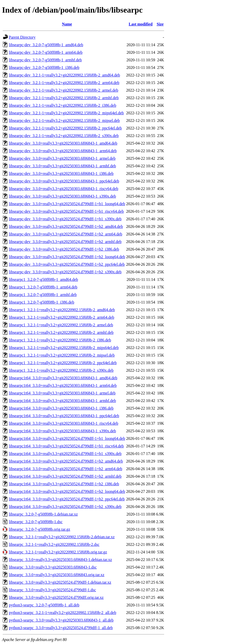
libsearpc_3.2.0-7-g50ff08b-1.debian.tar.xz (43, 514)
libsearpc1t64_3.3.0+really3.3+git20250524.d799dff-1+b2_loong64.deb (67, 491)
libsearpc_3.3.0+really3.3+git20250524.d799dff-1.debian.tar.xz (60, 582)
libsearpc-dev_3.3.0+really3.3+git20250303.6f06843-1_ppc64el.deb (64, 181)
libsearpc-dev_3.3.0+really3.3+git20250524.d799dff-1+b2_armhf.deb (65, 242)
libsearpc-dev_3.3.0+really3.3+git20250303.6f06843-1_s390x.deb (62, 196)
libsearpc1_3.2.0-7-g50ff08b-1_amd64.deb (43, 279)
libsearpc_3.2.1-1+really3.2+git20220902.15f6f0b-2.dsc (54, 544)
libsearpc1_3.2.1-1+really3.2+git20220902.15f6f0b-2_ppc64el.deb (63, 363)
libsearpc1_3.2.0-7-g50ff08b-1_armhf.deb (43, 295)
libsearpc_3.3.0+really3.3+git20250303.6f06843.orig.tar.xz (57, 575)
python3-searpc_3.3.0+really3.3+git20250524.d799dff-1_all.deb (61, 628)
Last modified (141, 24)
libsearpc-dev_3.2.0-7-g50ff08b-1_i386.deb (44, 68)
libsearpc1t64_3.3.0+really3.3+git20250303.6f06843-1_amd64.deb (63, 378)
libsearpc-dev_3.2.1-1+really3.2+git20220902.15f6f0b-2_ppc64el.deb (65, 128)
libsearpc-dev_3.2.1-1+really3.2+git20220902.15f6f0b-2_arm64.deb (64, 83)
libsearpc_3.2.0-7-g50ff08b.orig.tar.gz (40, 529)
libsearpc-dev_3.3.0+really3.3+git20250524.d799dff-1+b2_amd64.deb (66, 226)
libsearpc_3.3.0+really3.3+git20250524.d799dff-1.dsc (52, 590)
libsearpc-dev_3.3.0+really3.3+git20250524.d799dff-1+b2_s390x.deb (65, 272)
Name (67, 24)
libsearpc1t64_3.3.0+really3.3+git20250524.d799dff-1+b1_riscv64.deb (66, 446)
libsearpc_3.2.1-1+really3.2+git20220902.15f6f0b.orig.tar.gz (58, 552)
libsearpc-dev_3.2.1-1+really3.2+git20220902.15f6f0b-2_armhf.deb (64, 98)
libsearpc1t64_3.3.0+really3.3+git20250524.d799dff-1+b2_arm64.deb (65, 469)
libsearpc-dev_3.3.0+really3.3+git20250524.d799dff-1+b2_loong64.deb (67, 257)
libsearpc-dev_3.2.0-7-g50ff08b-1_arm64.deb (46, 52)
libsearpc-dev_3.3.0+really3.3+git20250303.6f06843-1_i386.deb (61, 173)
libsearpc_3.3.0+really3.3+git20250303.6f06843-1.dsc (53, 567)
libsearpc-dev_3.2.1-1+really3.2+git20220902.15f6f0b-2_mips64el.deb (66, 113)
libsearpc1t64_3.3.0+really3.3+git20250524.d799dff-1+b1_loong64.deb (67, 438)
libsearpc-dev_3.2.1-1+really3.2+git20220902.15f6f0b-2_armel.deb (63, 90)
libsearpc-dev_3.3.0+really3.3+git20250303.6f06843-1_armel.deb (62, 158)
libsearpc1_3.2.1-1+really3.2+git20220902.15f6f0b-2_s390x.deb (61, 370)
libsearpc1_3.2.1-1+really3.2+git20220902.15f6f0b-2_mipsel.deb (62, 355)
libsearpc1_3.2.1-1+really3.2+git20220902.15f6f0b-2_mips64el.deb (64, 348)
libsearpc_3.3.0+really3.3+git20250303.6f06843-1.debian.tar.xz (60, 560)
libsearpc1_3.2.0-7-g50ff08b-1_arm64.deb (43, 287)
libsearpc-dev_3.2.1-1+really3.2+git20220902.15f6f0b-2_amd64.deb (64, 75)
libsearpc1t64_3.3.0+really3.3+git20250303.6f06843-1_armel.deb (62, 393)
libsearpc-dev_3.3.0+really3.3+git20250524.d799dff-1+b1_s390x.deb (65, 219)
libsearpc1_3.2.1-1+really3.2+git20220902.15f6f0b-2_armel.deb (61, 325)
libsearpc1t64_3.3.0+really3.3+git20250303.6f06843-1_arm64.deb (63, 385)
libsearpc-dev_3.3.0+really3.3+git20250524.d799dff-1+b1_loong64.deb (67, 204)
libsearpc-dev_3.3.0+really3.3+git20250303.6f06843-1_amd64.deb (63, 143)
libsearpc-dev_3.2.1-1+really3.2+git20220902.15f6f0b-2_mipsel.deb (64, 120)
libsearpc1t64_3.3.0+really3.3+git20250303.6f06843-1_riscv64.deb (63, 423)
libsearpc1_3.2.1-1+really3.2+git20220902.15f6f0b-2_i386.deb (60, 340)
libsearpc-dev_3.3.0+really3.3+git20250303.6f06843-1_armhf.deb (62, 166)
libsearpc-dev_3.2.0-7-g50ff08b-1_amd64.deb (46, 45)
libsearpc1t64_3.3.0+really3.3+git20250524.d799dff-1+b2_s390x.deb (65, 507)
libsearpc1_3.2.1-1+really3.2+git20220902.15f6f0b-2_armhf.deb (61, 332)
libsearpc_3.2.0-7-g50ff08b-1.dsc (36, 522)
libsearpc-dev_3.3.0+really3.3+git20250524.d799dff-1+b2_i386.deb (64, 249)
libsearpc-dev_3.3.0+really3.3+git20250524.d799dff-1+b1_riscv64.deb (66, 211)
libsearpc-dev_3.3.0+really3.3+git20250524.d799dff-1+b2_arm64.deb (65, 234)
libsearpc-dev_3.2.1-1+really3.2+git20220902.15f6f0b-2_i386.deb (62, 105)
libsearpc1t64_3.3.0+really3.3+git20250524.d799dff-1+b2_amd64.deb (66, 461)
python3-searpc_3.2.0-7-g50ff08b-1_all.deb (44, 605)
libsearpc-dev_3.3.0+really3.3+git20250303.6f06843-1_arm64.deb (63, 151)
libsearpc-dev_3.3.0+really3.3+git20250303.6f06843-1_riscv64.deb (63, 189)
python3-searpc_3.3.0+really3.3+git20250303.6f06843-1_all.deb (61, 620)
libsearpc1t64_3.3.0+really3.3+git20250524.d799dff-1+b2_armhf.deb (65, 476)
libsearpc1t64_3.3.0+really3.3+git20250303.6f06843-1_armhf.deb (62, 401)
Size (160, 24)
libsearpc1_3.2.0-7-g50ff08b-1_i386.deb (42, 302)
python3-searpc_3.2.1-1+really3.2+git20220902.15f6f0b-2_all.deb (62, 613)
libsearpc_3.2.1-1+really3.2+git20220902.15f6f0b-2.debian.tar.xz (62, 537)
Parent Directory (22, 37)
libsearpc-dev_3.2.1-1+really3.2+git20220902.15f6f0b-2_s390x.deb (64, 136)
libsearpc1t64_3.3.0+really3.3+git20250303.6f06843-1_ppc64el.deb (64, 416)
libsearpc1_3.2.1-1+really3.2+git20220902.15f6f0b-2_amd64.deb (62, 310)
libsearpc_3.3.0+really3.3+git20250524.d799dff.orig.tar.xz (56, 597)
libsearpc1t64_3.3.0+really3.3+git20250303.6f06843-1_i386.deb (61, 408)
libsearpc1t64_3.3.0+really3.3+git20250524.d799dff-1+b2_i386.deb (64, 484)
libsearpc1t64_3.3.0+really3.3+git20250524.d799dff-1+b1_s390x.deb (65, 454)
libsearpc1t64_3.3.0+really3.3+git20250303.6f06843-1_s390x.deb (62, 431)
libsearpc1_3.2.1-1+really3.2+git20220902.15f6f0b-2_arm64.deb (61, 317)
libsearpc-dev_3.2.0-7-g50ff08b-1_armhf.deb (45, 60)
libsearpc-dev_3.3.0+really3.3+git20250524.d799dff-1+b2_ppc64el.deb (67, 264)
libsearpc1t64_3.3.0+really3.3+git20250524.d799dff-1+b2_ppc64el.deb (67, 499)
